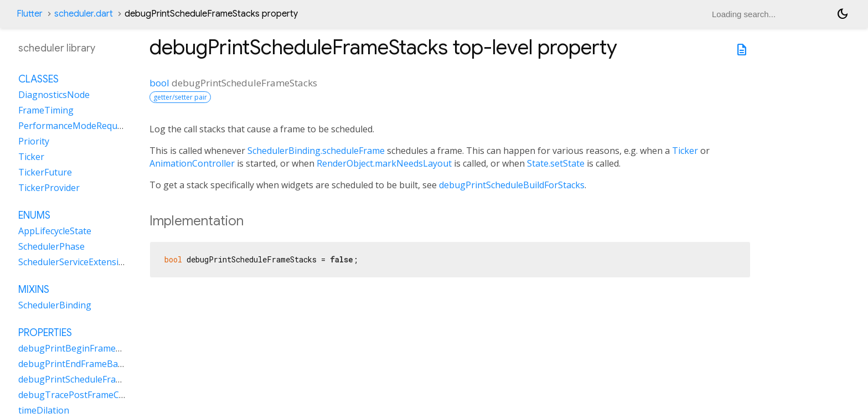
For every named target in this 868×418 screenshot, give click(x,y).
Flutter (30, 14)
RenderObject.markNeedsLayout (384, 163)
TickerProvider (49, 188)
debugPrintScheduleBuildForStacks (512, 185)
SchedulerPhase (51, 246)
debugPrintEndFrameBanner (78, 364)
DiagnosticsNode (54, 95)
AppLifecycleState (55, 231)
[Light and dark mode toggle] (843, 14)
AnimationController (192, 163)
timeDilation (44, 410)
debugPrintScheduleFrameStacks (87, 379)
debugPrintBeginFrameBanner (82, 348)
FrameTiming (46, 110)
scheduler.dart (84, 14)
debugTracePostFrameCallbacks (85, 395)
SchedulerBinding (55, 305)
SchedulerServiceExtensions (76, 262)
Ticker (685, 151)
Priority (34, 141)
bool (159, 83)
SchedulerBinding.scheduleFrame (316, 151)
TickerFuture (45, 172)
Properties (45, 333)
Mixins (34, 290)
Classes (38, 79)
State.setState (556, 163)
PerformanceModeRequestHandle (89, 126)
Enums (34, 215)
